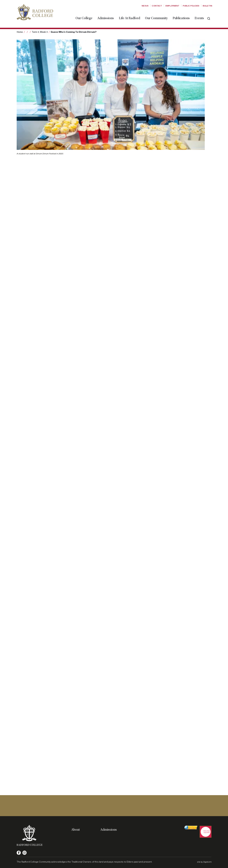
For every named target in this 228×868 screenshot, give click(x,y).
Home (20, 32)
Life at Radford (131, 15)
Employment (172, 6)
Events (201, 15)
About (75, 830)
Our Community (158, 15)
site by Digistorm (204, 862)
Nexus (145, 6)
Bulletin (207, 6)
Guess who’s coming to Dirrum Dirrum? (74, 32)
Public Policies (191, 6)
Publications (183, 15)
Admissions (107, 15)
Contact (157, 6)
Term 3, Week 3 (40, 32)
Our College (85, 15)
